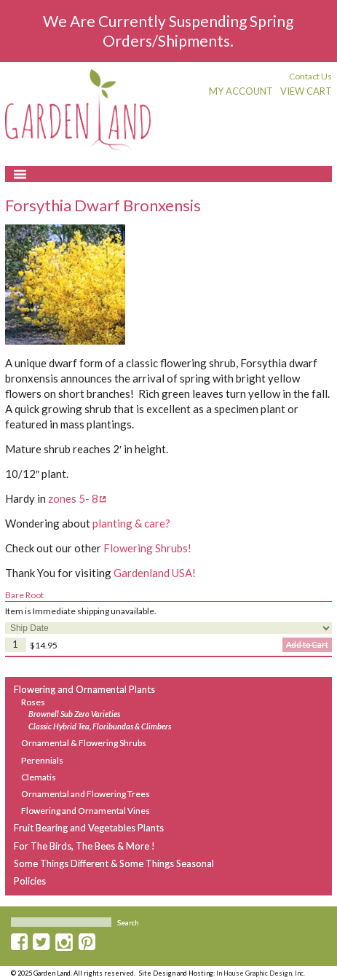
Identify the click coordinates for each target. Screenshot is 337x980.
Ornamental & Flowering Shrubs (84, 743)
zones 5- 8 (73, 498)
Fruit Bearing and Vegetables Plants (89, 828)
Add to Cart (307, 644)
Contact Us (310, 76)
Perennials (42, 760)
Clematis (39, 777)
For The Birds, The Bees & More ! (84, 846)
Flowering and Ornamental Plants (84, 689)
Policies (30, 881)
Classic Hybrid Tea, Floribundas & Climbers (100, 726)
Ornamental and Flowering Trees (86, 794)
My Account (241, 91)
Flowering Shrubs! (147, 548)
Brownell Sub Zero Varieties (74, 714)
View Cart (306, 91)
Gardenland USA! (155, 573)
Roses (33, 702)
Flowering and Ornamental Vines (86, 811)
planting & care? (131, 523)
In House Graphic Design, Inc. (261, 973)
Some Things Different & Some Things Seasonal (114, 863)
